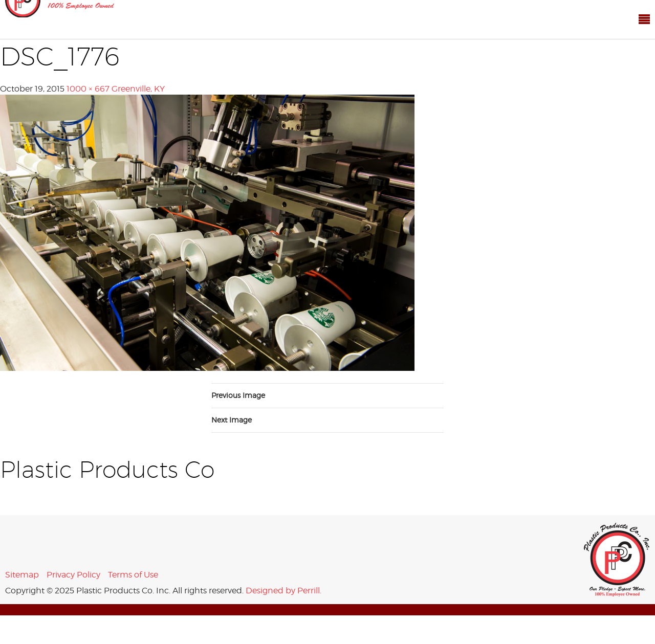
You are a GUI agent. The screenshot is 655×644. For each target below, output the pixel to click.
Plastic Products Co (617, 560)
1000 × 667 (88, 89)
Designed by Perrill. (283, 591)
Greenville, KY (138, 89)
